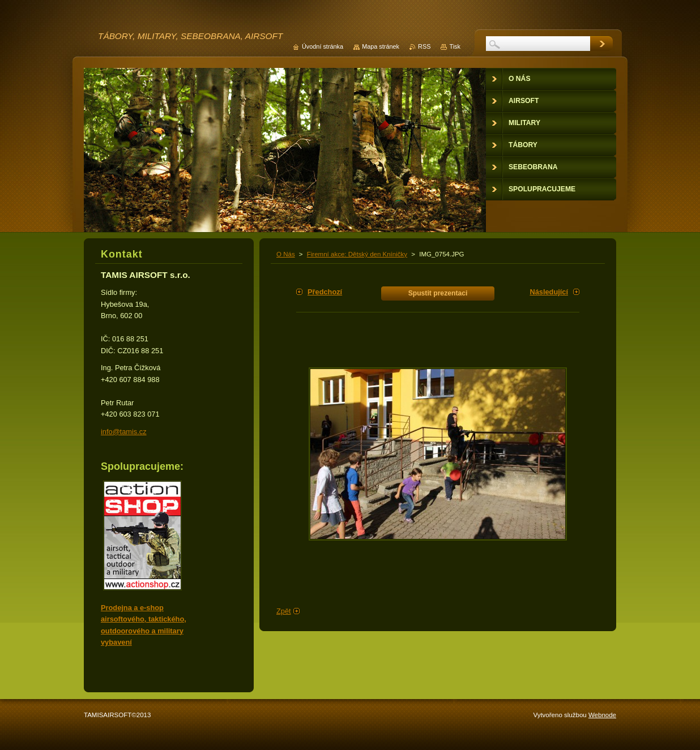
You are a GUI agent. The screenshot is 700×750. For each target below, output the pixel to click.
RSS (424, 46)
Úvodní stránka (323, 46)
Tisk (455, 46)
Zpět (284, 611)
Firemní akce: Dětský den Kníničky (357, 254)
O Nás (286, 254)
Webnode (602, 715)
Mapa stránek (381, 46)
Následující (549, 292)
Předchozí (325, 292)
